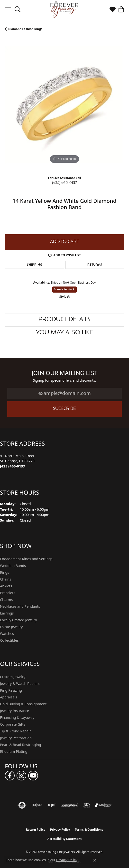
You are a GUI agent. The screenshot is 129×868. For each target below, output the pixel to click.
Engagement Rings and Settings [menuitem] (26, 559)
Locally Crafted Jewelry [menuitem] (18, 620)
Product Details (64, 320)
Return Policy (36, 830)
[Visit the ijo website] (37, 805)
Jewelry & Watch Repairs (20, 684)
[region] (64, 105)
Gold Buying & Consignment (23, 704)
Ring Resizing (11, 690)
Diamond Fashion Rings (25, 29)
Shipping (35, 265)
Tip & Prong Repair (15, 731)
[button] (18, 10)
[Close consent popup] (95, 860)
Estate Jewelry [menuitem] (11, 627)
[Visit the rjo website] (87, 805)
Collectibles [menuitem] (9, 640)
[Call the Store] (13, 466)
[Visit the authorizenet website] (22, 805)
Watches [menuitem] (7, 634)
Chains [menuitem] (6, 579)
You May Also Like (65, 333)
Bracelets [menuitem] (8, 593)
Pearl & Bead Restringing (21, 745)
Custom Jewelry (13, 677)
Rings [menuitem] (5, 572)
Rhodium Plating (14, 751)
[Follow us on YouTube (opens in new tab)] (33, 776)
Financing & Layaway (17, 717)
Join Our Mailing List (65, 373)
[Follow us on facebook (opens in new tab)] (10, 776)
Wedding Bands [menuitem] (13, 566)
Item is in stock (64, 289)
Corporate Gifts (13, 724)
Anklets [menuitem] (6, 586)
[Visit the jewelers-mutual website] (70, 805)
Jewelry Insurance (14, 711)
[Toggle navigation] (8, 10)
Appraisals (9, 697)
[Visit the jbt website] (52, 805)
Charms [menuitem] (6, 600)
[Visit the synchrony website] (103, 805)
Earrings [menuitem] (7, 613)
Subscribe (64, 409)
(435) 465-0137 (64, 183)
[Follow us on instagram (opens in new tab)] (21, 776)
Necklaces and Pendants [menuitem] (20, 606)
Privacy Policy (60, 830)
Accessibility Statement (64, 839)
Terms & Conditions (89, 830)
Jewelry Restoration (16, 738)
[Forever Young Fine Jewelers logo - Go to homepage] (65, 10)
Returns (95, 265)
